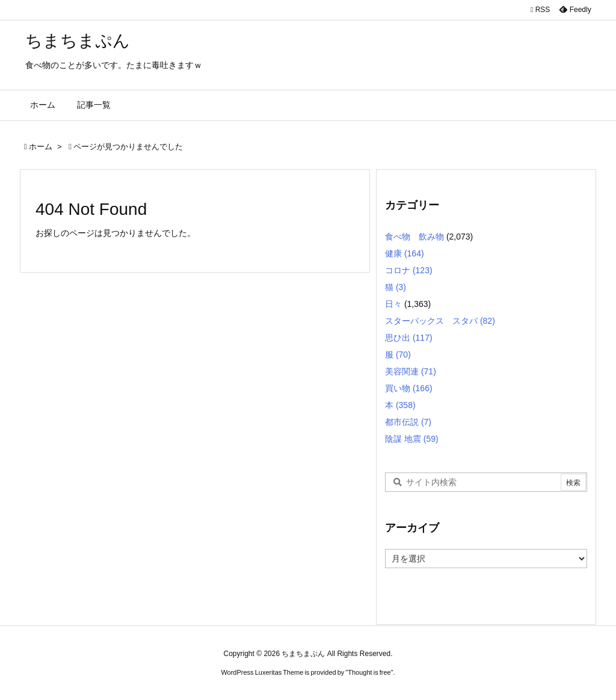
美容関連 (411, 371)
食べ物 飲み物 (414, 237)
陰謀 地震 (412, 439)
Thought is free (369, 672)
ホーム (41, 147)
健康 (405, 253)
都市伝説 (408, 422)
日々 (393, 304)
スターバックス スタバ (440, 321)
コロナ (409, 270)
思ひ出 (409, 338)
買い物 (409, 388)
